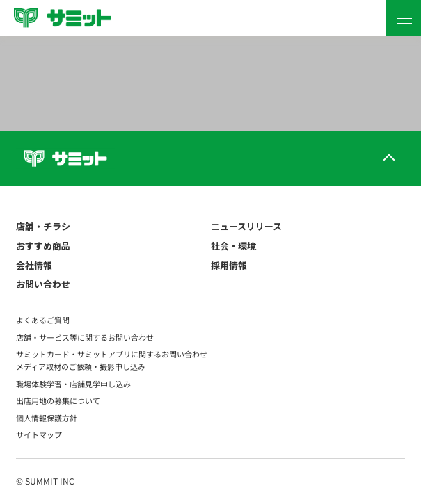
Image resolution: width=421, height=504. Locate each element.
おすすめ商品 (43, 246)
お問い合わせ (43, 284)
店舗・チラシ (43, 226)
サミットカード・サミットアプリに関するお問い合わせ (112, 354)
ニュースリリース (246, 226)
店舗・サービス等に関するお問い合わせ (85, 337)
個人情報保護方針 (47, 418)
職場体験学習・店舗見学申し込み (73, 384)
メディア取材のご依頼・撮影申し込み (81, 366)
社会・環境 (233, 246)
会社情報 (34, 265)
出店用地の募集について (58, 400)
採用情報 (229, 265)
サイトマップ (39, 434)
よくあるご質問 (43, 320)
